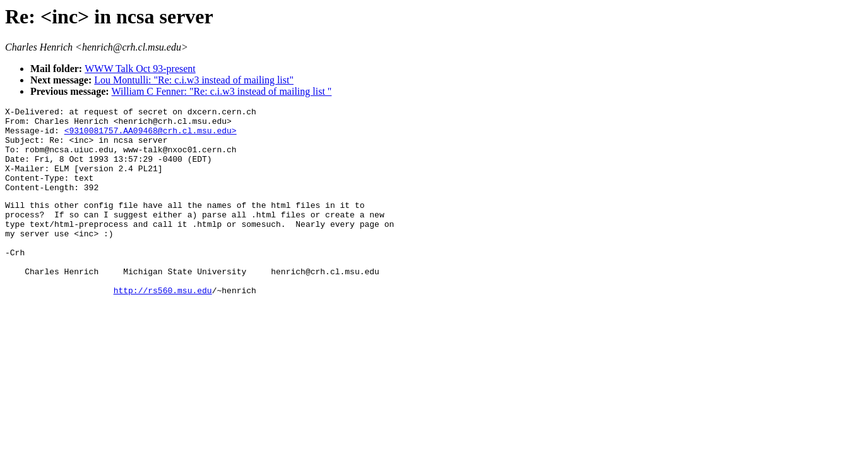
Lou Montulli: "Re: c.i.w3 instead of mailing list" (194, 80)
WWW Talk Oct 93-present (140, 69)
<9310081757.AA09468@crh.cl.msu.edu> (151, 136)
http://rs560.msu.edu (163, 326)
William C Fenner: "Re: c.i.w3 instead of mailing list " (222, 91)
